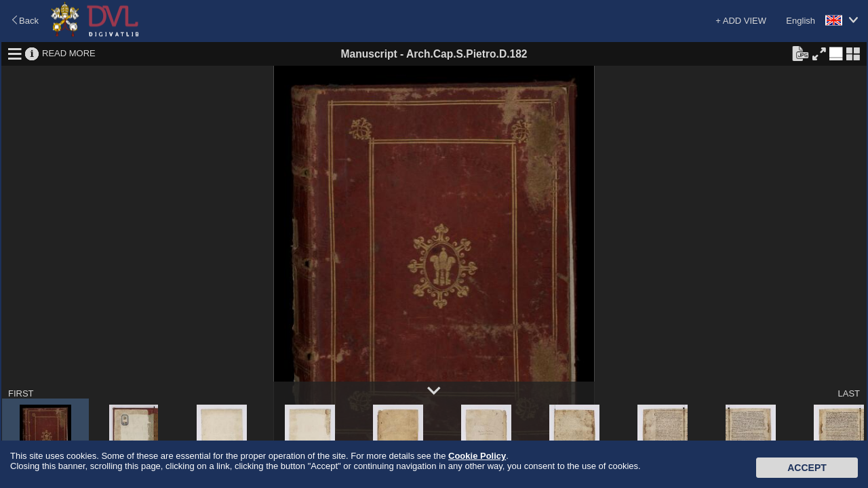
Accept (807, 468)
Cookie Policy (477, 456)
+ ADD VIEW (741, 21)
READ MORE (69, 53)
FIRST (21, 393)
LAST (849, 393)
